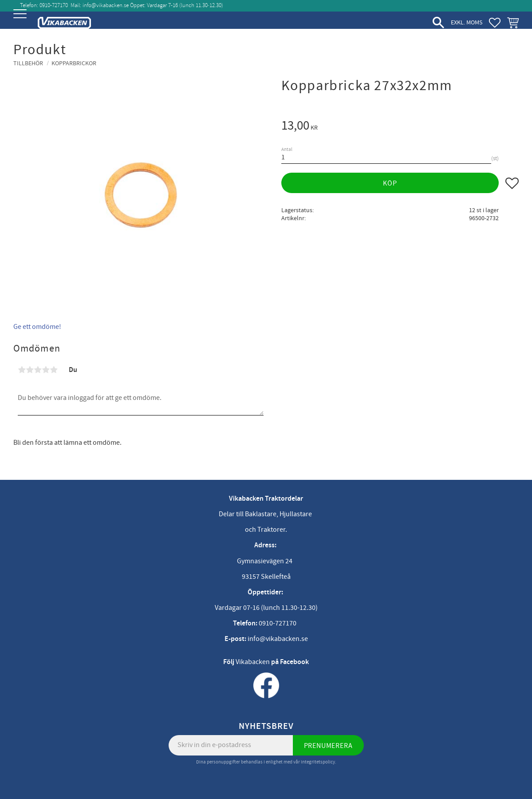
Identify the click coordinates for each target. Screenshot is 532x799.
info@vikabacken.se (106, 5)
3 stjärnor (38, 370)
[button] (21, 21)
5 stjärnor (54, 370)
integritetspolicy (318, 762)
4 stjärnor (46, 370)
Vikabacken (253, 662)
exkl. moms (467, 22)
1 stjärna (22, 370)
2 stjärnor (30, 370)
